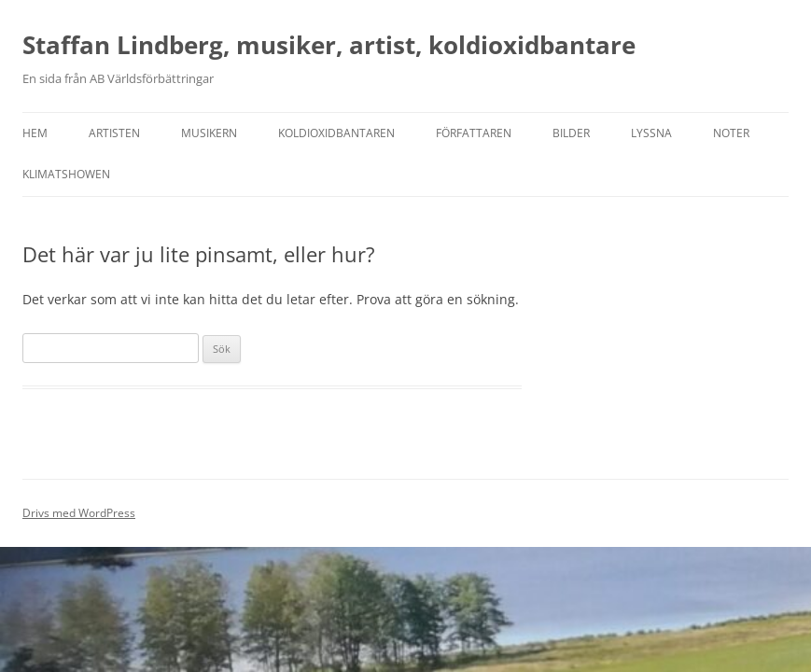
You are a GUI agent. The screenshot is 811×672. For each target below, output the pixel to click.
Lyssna (651, 133)
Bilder (571, 133)
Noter (731, 133)
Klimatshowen (66, 174)
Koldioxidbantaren (336, 133)
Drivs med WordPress (79, 513)
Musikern (209, 133)
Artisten (114, 133)
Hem (35, 133)
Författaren (474, 133)
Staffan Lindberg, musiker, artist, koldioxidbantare (329, 45)
